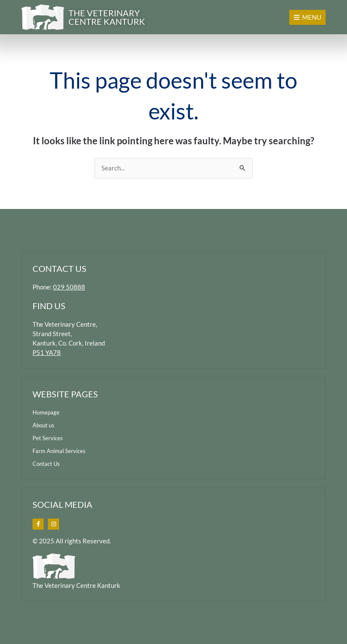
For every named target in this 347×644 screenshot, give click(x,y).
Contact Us (46, 464)
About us (43, 425)
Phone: (59, 287)
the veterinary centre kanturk (107, 17)
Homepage (46, 412)
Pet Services (48, 438)
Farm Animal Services (59, 451)
